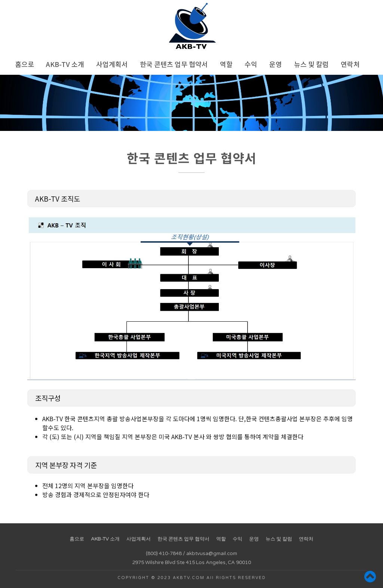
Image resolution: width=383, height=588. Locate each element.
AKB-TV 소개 (65, 64)
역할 (226, 64)
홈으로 (24, 64)
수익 (251, 64)
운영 (276, 64)
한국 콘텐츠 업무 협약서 (174, 64)
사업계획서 (112, 64)
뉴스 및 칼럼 (311, 64)
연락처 (350, 64)
